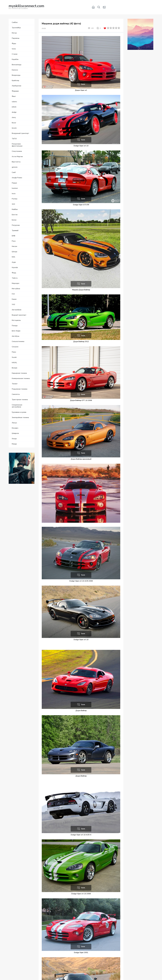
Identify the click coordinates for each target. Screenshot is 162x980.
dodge (44, 28)
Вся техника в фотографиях (26, 7)
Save (83, 84)
